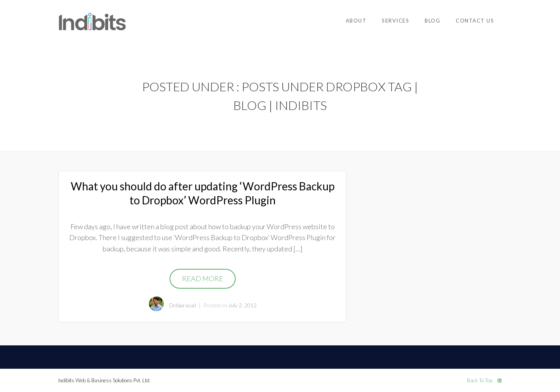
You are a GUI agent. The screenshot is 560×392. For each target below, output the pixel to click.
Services (395, 21)
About (356, 21)
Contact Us (475, 21)
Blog (432, 21)
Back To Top (484, 380)
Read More (203, 279)
